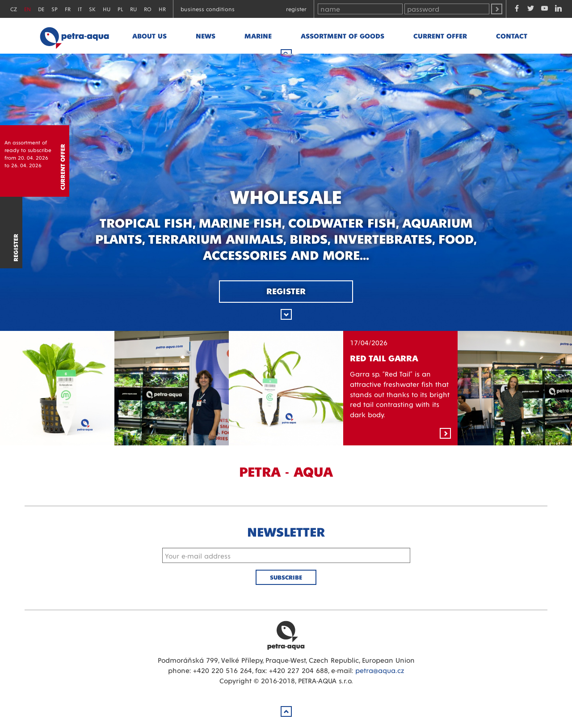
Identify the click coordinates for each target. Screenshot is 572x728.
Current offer (440, 36)
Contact (512, 36)
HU (107, 9)
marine (258, 36)
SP (55, 9)
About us (149, 36)
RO (148, 9)
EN (27, 9)
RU (133, 9)
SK (92, 9)
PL (120, 9)
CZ (14, 9)
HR (162, 9)
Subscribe (286, 577)
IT (80, 9)
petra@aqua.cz (380, 670)
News (206, 36)
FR (68, 9)
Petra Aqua (286, 635)
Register (296, 9)
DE (41, 9)
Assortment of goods (343, 36)
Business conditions (208, 9)
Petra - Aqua (74, 36)
